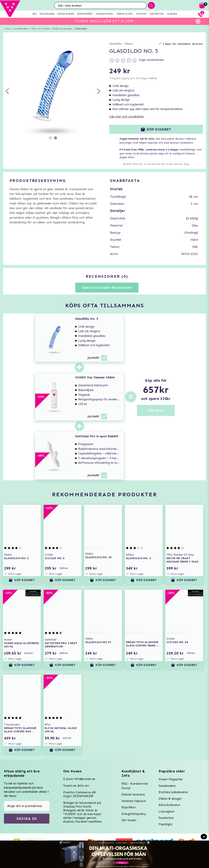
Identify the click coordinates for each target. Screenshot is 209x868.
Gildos (129, 44)
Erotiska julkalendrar (173, 792)
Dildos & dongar (62, 29)
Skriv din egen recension (107, 288)
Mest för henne (40, 29)
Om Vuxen (129, 820)
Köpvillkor (129, 807)
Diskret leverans (133, 795)
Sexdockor (166, 818)
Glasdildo (81, 29)
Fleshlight (166, 824)
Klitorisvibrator (169, 805)
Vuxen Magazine (171, 779)
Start (8, 29)
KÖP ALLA (156, 410)
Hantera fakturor (134, 801)
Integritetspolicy (134, 814)
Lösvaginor (167, 812)
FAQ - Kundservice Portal (135, 786)
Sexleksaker (21, 29)
